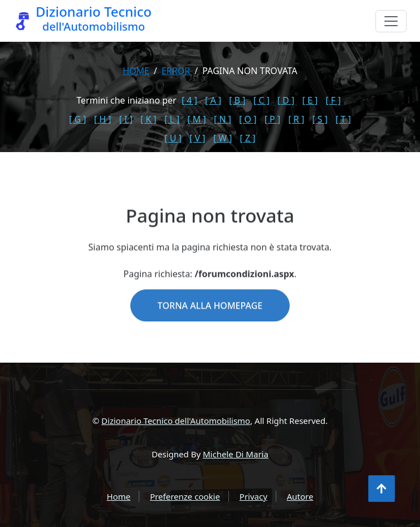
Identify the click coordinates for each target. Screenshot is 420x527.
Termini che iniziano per (126, 100)
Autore (300, 496)
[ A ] (213, 100)
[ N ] (223, 119)
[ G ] (78, 119)
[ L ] (172, 119)
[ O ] (248, 119)
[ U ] (173, 138)
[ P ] (273, 119)
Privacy (253, 496)
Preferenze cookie (185, 496)
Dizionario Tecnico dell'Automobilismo (176, 421)
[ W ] (223, 138)
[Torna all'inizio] (382, 489)
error (176, 71)
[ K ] (148, 119)
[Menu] (391, 21)
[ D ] (286, 100)
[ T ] (343, 119)
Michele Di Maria (236, 454)
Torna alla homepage (210, 321)
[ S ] (320, 119)
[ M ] (196, 119)
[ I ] (126, 119)
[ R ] (296, 119)
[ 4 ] (189, 100)
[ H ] (103, 119)
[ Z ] (248, 138)
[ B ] (237, 100)
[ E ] (310, 100)
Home (136, 71)
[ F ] (333, 100)
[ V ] (197, 138)
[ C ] (262, 100)
